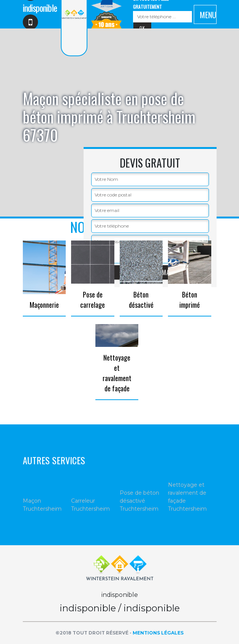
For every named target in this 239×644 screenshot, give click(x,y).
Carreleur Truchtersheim (90, 505)
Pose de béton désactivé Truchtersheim (139, 501)
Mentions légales (158, 633)
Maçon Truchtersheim (42, 505)
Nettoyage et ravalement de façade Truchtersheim (187, 497)
